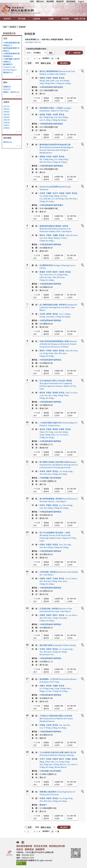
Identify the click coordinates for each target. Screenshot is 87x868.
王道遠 (55, 578)
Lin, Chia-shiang (66, 505)
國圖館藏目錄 (46, 99)
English (81, 1)
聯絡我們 (60, 1)
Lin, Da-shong (58, 199)
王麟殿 (49, 193)
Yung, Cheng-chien (47, 435)
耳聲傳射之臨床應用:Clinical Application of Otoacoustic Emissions (57, 793)
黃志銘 (42, 429)
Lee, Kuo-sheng (62, 80)
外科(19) (7, 89)
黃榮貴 (49, 314)
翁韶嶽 (42, 78)
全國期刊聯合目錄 (59, 99)
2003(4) (7, 114)
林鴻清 (49, 156)
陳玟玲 (62, 759)
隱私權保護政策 (24, 846)
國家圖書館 (71, 1)
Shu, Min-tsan (45, 162)
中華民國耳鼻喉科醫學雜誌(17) (11, 44)
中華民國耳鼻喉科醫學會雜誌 (51, 87)
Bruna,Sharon (61, 767)
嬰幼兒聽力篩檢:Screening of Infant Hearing (58, 645)
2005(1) (7, 109)
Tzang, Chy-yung (59, 618)
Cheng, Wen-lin (60, 764)
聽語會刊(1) (8, 72)
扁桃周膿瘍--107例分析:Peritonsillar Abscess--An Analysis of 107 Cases (59, 680)
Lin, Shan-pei (45, 199)
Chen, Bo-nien (71, 235)
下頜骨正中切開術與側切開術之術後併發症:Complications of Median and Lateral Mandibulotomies (56, 718)
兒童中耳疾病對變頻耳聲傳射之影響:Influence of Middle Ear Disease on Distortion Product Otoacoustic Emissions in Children (58, 344)
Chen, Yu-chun (71, 393)
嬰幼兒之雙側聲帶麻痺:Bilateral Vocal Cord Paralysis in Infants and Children (57, 73)
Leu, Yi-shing (45, 120)
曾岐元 (55, 615)
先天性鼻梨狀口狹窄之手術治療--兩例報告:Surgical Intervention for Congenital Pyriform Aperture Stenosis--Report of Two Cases (58, 385)
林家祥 (42, 505)
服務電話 (29, 849)
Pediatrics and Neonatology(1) (10, 68)
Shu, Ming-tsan (46, 764)
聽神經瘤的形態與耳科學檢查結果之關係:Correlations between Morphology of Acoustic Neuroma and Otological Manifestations (56, 149)
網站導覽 (50, 1)
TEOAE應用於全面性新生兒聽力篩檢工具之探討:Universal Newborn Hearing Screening (58, 754)
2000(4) (7, 122)
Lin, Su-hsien (62, 435)
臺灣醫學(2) (8, 64)
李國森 (49, 78)
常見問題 (65, 19)
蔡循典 (42, 272)
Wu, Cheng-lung (46, 117)
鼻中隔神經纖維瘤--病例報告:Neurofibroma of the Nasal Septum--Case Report (58, 500)
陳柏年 (42, 235)
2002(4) (7, 117)
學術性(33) (8, 142)
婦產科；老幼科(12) (11, 92)
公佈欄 (51, 19)
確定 (51, 53)
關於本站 (40, 1)
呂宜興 (55, 114)
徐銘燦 (55, 156)
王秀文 (42, 759)
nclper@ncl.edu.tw (33, 42)
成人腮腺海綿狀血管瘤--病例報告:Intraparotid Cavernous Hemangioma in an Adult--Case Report (58, 307)
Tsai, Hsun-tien (46, 274)
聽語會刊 (43, 805)
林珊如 (68, 759)
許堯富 (42, 725)
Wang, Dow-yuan (59, 581)
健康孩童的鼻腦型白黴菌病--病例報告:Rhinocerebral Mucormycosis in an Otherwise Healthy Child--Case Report (56, 229)
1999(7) (7, 125)
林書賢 (62, 429)
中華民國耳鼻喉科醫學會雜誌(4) (11, 55)
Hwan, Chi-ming (46, 432)
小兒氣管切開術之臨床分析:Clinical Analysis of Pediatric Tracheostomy (58, 424)
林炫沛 (55, 193)
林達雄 (62, 193)
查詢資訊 (7, 19)
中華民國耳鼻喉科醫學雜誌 (50, 244)
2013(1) (7, 106)
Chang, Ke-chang (63, 83)
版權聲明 (40, 849)
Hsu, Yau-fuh (64, 725)
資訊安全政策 (41, 846)
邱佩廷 (42, 544)
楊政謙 (55, 78)
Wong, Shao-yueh (47, 80)
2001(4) (7, 120)
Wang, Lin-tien (60, 196)
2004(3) (7, 112)
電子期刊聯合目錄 (72, 99)
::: (27, 1)
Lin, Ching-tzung (46, 688)
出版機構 (36, 19)
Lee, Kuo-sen (46, 395)
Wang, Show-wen (47, 762)
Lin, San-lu (72, 764)
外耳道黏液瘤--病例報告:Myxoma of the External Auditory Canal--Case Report (56, 610)
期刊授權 (22, 19)
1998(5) (7, 128)
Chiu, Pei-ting (65, 544)
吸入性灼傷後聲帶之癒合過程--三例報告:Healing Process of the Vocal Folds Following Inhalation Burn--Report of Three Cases (58, 537)
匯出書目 (64, 63)
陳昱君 (42, 393)
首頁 (32, 1)
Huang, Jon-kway (47, 317)
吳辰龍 (42, 114)
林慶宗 (42, 686)
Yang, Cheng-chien (47, 83)
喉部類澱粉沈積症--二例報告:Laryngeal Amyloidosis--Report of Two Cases (55, 109)
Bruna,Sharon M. (46, 654)
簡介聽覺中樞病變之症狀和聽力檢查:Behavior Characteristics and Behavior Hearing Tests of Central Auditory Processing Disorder (59, 465)
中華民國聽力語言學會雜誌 (50, 478)
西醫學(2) (7, 87)
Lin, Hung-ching (61, 159)
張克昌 (62, 78)
